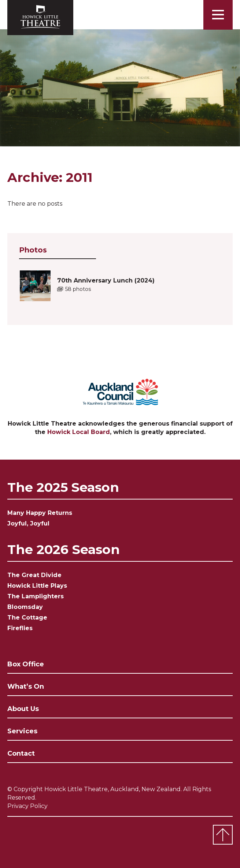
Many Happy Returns (40, 513)
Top (223, 835)
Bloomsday (25, 607)
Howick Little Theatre (40, 18)
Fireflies (20, 628)
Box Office (26, 664)
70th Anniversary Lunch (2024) (106, 285)
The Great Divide (34, 575)
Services (22, 731)
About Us (23, 709)
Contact (21, 753)
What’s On (26, 686)
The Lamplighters (36, 596)
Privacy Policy (27, 806)
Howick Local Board (79, 432)
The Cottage (27, 618)
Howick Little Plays (37, 586)
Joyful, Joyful (28, 523)
